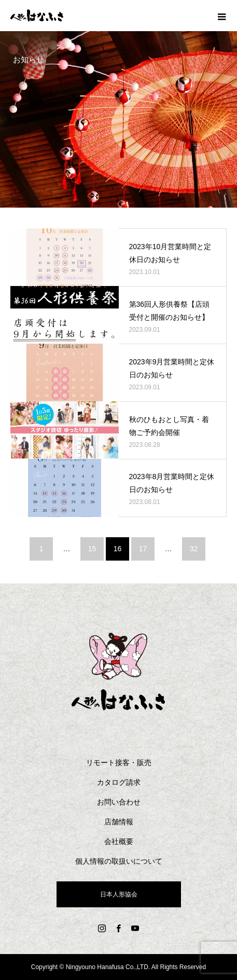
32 (194, 549)
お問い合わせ (119, 802)
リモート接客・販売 (119, 763)
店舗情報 (119, 822)
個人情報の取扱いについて (119, 861)
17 (143, 549)
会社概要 (119, 841)
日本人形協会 (119, 894)
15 (92, 549)
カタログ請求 (119, 782)
